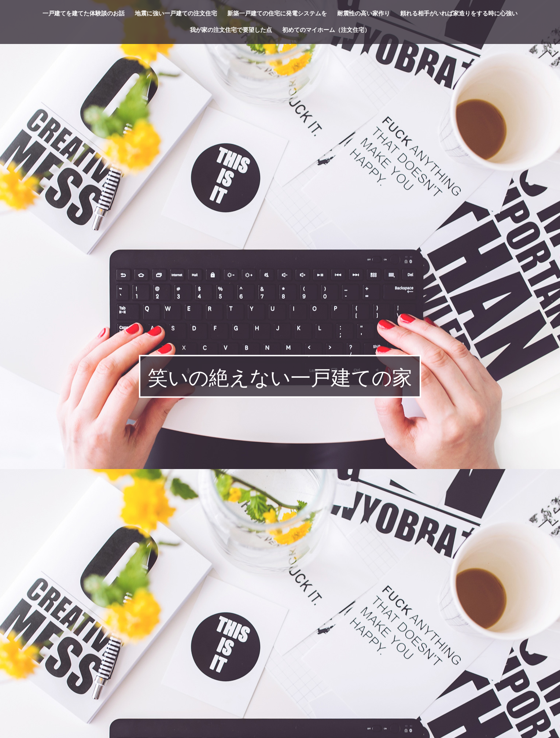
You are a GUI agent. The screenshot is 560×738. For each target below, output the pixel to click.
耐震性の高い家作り (364, 14)
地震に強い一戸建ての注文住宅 (176, 14)
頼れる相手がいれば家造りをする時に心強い (459, 14)
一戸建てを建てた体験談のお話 (84, 14)
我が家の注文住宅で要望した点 (231, 30)
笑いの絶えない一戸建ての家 (280, 378)
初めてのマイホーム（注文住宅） (326, 30)
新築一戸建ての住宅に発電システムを (277, 14)
